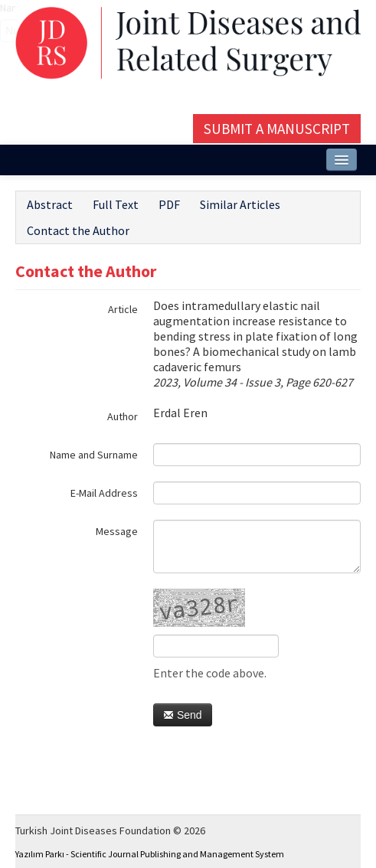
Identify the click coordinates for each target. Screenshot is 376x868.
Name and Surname (94, 455)
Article (123, 309)
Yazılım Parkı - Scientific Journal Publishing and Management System (150, 854)
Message (117, 531)
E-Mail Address (104, 493)
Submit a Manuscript (277, 129)
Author (123, 416)
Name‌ (0, 8)
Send (183, 715)
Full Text (116, 204)
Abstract (50, 204)
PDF (169, 204)
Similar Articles (240, 204)
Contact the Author (78, 230)
